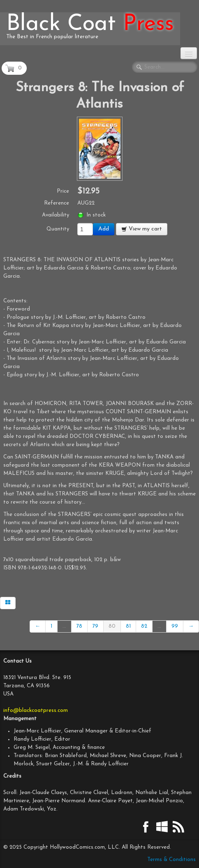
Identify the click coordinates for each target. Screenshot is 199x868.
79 (95, 626)
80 (112, 626)
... (64, 626)
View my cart (142, 229)
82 (144, 626)
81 (128, 626)
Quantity (58, 229)
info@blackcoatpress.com (36, 710)
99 (175, 626)
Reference (57, 203)
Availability (56, 215)
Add (104, 229)
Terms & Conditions (171, 860)
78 (79, 626)
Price (63, 191)
